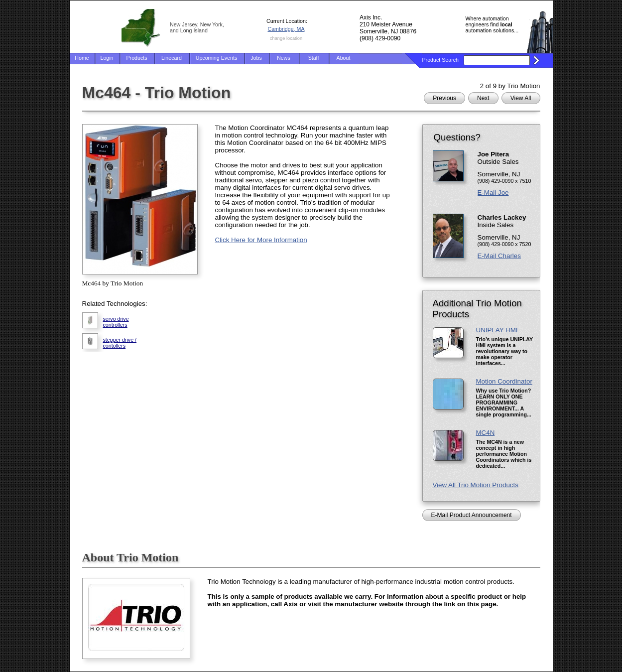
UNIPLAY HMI (497, 330)
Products (136, 58)
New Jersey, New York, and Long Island (197, 27)
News (284, 58)
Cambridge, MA (286, 29)
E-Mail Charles (499, 256)
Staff (314, 58)
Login (107, 58)
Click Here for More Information (261, 240)
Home (82, 58)
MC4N (486, 433)
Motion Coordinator (504, 381)
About (344, 58)
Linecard (172, 58)
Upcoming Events (217, 58)
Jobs (256, 58)
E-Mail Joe (493, 193)
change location (286, 38)
